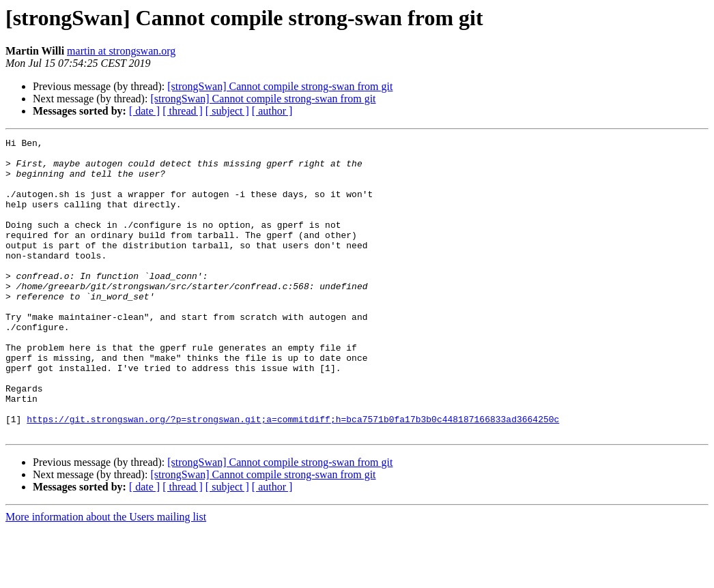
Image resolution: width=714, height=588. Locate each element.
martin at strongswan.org (121, 51)
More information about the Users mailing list (106, 576)
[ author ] (272, 111)
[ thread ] (183, 111)
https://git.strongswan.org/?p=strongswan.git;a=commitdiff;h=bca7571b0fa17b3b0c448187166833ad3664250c (293, 476)
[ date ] (144, 111)
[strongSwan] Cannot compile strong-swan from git (280, 86)
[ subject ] (227, 111)
